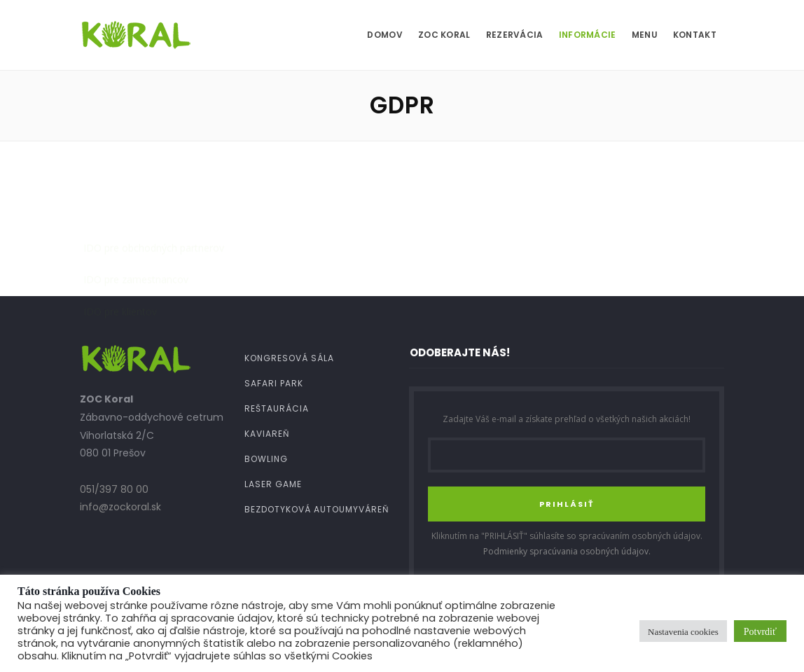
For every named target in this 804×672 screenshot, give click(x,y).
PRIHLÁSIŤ (567, 504)
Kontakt (695, 35)
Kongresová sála (289, 358)
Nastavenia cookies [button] (683, 631)
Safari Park (274, 383)
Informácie (588, 35)
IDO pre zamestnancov (136, 206)
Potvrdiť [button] (760, 631)
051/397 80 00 (114, 489)
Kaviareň (267, 434)
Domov (385, 35)
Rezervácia (515, 35)
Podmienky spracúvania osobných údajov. (567, 551)
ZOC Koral (444, 35)
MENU (645, 35)
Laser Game (273, 484)
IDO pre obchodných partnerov (154, 175)
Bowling (266, 459)
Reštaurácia (277, 408)
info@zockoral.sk (120, 507)
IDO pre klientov (120, 238)
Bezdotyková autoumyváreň (317, 509)
